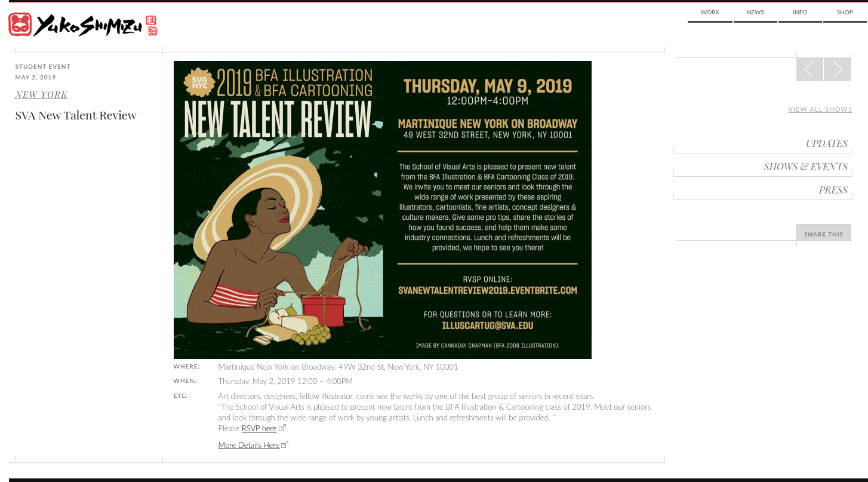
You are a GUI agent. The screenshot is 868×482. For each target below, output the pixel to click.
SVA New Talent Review (76, 115)
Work (710, 12)
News (755, 12)
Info (800, 12)
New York (42, 94)
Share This (824, 234)
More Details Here (249, 445)
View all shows (820, 109)
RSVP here (259, 428)
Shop (845, 12)
